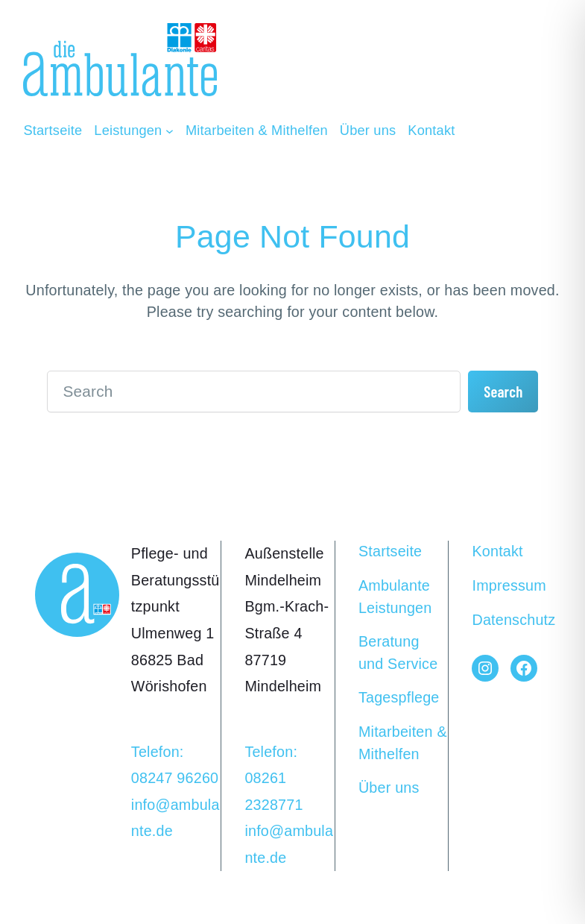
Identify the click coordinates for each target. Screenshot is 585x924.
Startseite (390, 551)
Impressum (509, 585)
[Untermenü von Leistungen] (134, 130)
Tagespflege (399, 697)
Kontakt (497, 551)
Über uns (389, 788)
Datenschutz (513, 620)
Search (503, 391)
